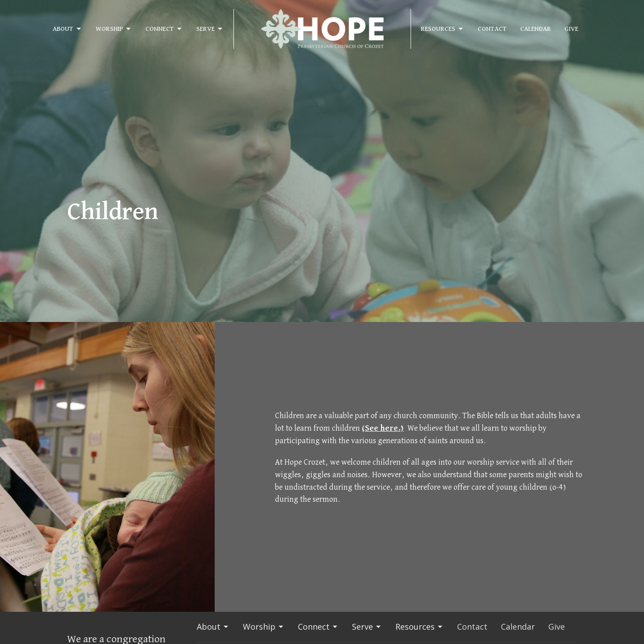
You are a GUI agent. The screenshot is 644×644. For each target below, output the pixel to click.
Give (571, 29)
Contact (492, 29)
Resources (443, 29)
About (68, 29)
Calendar (536, 29)
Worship (114, 29)
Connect (164, 29)
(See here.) (383, 428)
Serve (210, 29)
